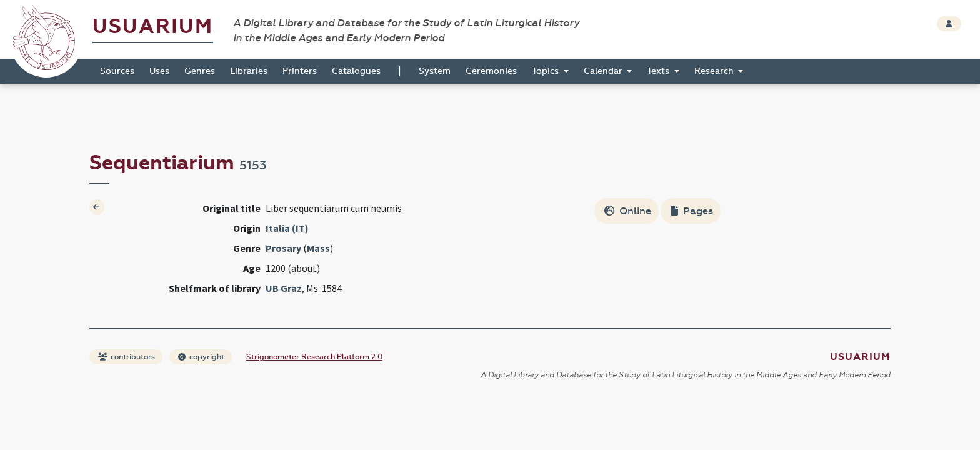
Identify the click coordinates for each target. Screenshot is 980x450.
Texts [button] (659, 71)
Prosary (283, 248)
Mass (318, 248)
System (435, 71)
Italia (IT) (287, 228)
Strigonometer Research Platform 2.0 (314, 357)
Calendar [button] (604, 71)
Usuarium (153, 27)
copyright (201, 357)
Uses (159, 71)
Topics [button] (547, 71)
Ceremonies (491, 71)
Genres (200, 71)
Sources (117, 71)
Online (628, 211)
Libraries (249, 71)
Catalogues (356, 71)
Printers (300, 71)
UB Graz (284, 288)
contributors (127, 357)
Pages (692, 211)
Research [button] (715, 71)
